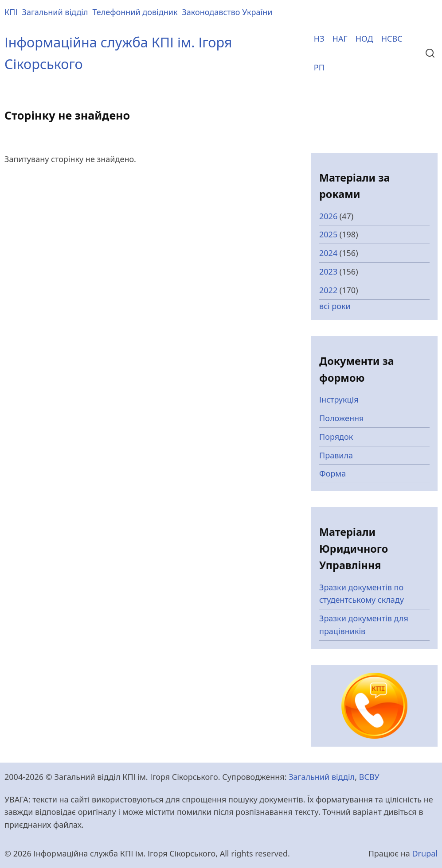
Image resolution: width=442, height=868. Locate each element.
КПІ (11, 12)
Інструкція (339, 399)
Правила (336, 455)
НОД (364, 39)
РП (319, 67)
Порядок (336, 437)
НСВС (392, 39)
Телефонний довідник (135, 12)
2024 (328, 253)
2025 (328, 234)
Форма (332, 473)
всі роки (335, 306)
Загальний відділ (55, 12)
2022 (328, 290)
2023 (328, 271)
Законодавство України (227, 12)
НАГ (340, 39)
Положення (342, 418)
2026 (328, 216)
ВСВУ (369, 777)
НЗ (319, 39)
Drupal (425, 853)
